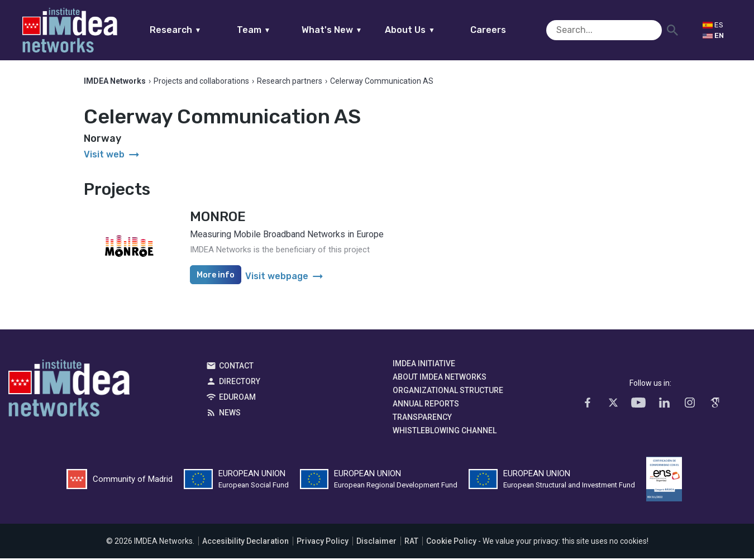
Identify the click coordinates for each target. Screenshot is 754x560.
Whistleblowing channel (445, 432)
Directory (240, 383)
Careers (510, 30)
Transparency (422, 419)
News (230, 414)
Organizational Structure (448, 392)
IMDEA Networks (69, 393)
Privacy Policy (323, 543)
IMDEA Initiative (424, 365)
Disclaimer (376, 543)
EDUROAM (237, 399)
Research (197, 30)
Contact (236, 367)
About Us (432, 30)
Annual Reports (426, 405)
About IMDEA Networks (440, 379)
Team (275, 30)
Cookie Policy (451, 543)
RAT (411, 543)
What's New (353, 30)
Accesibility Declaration (245, 543)
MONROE (218, 218)
